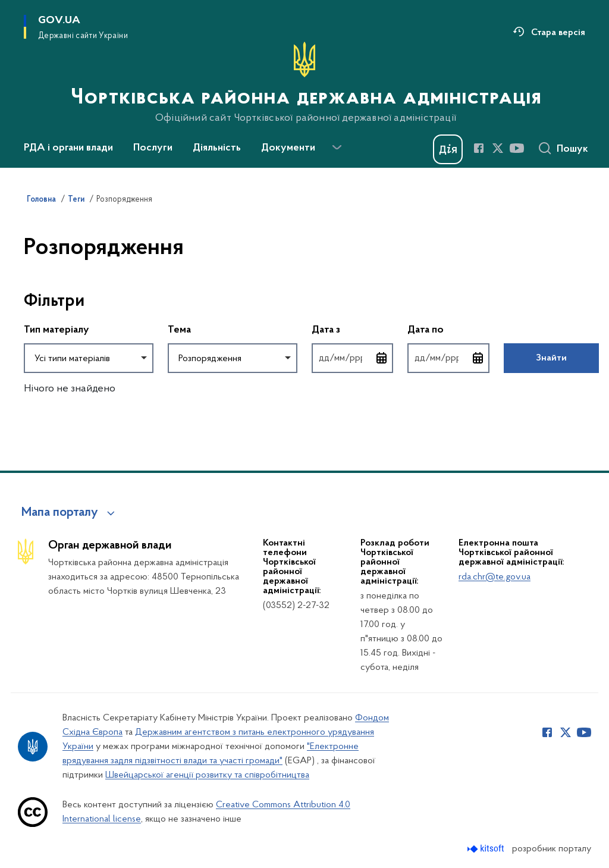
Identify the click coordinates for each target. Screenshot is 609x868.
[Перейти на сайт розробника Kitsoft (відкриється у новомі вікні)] (487, 849)
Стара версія (558, 33)
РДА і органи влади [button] (68, 148)
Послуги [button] (153, 148)
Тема (179, 330)
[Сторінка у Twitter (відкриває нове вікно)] (498, 148)
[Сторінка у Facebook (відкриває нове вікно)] (479, 148)
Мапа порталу (60, 513)
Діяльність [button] (217, 148)
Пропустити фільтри (24, 277)
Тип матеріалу (56, 330)
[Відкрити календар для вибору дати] (382, 358)
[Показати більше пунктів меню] (337, 148)
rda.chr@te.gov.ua (495, 577)
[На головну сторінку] (305, 83)
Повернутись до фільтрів (24, 380)
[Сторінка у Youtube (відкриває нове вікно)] (517, 148)
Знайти (551, 358)
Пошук (572, 149)
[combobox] (89, 358)
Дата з (352, 329)
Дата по (448, 329)
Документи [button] (288, 148)
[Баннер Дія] (448, 149)
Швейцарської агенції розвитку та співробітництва (207, 775)
